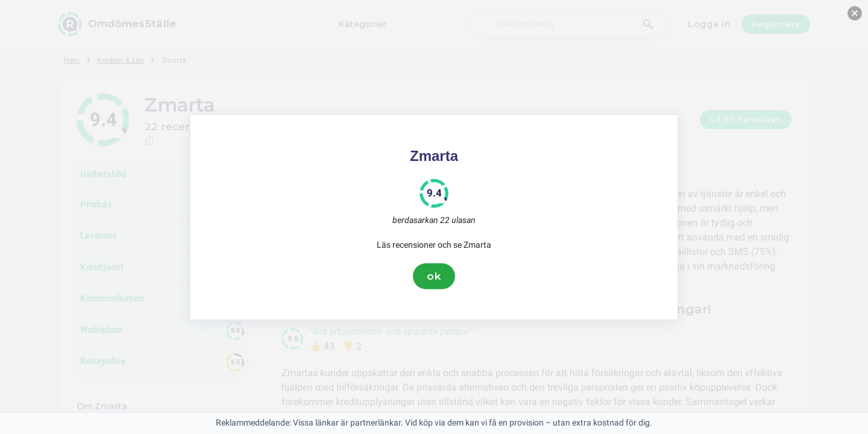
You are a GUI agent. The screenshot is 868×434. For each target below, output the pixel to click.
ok (434, 276)
